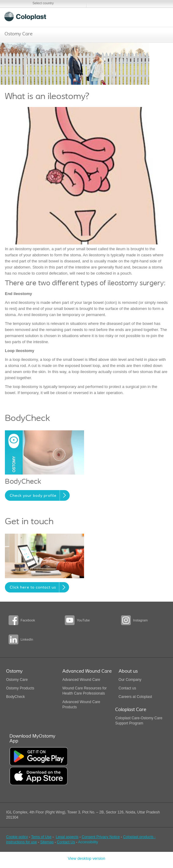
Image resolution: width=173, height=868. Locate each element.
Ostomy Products (20, 688)
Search (146, 16)
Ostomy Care (18, 34)
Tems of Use (41, 837)
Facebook (28, 620)
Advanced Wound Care (81, 680)
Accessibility (88, 842)
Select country (43, 3)
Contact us (127, 688)
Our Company (130, 680)
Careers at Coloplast (135, 697)
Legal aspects (67, 837)
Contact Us (66, 842)
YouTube (83, 620)
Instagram (140, 620)
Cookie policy (17, 837)
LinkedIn (27, 639)
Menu (160, 16)
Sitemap (47, 842)
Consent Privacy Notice (101, 837)
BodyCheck (15, 697)
